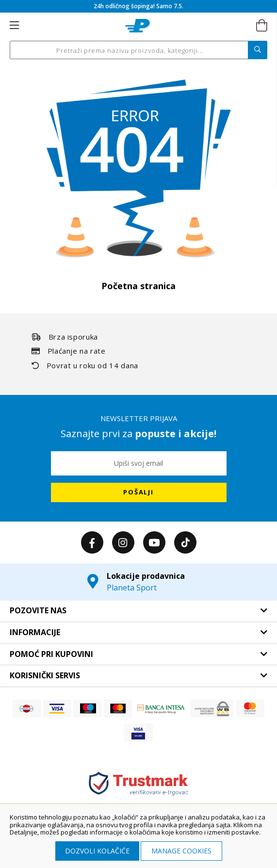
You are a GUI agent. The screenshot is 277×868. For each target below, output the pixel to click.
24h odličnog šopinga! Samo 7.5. (138, 6)
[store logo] (138, 26)
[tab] (138, 611)
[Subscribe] (139, 492)
